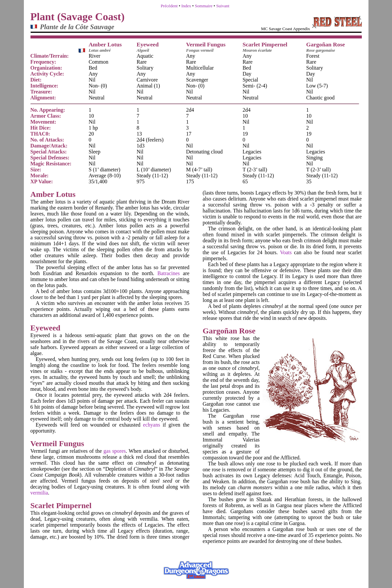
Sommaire (204, 6)
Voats (286, 252)
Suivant (223, 6)
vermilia (39, 493)
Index (186, 6)
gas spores (114, 451)
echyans (152, 425)
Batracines (169, 273)
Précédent (169, 6)
